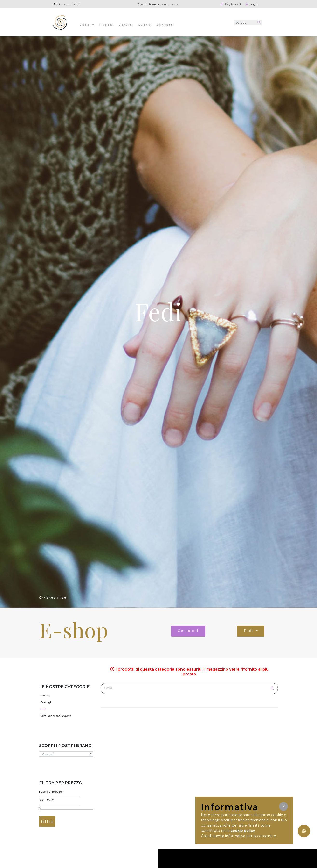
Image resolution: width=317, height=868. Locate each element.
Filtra (47, 821)
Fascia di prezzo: (51, 792)
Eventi (145, 25)
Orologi (46, 702)
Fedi (64, 598)
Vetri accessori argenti (56, 716)
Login (252, 4)
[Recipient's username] (245, 23)
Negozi (107, 25)
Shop (87, 24)
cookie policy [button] (243, 831)
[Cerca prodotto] (186, 688)
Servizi (126, 25)
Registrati (231, 4)
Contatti (165, 25)
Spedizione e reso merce (158, 4)
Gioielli (45, 696)
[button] (283, 806)
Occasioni (188, 631)
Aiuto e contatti (67, 4)
